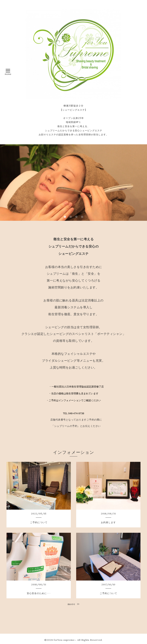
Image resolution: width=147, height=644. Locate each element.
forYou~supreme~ (65, 640)
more (73, 604)
